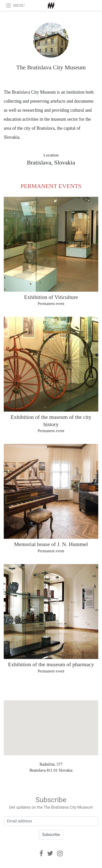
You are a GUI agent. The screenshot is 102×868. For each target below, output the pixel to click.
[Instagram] (60, 853)
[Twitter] (50, 853)
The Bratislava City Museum (51, 67)
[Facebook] (41, 853)
